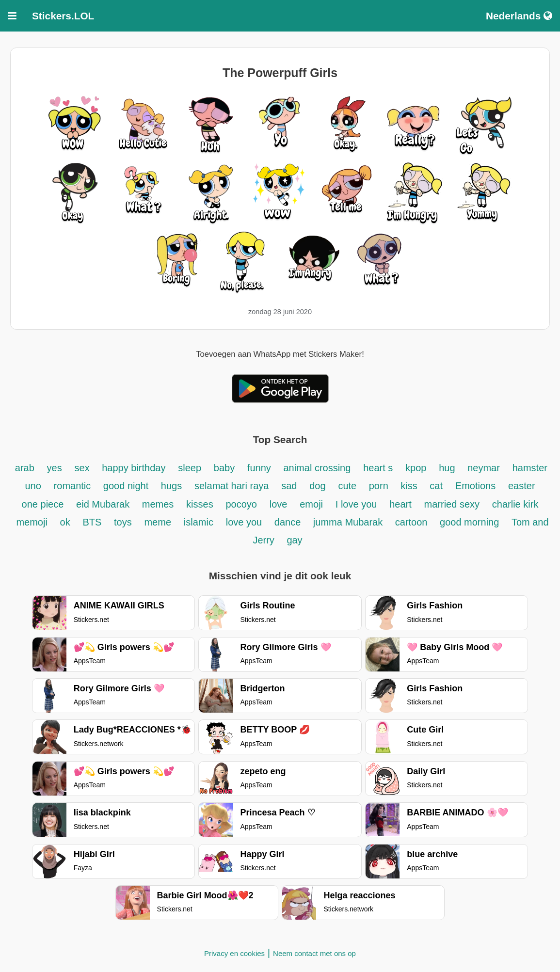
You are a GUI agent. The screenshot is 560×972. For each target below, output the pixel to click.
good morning (471, 522)
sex (84, 468)
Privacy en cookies (234, 953)
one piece (43, 504)
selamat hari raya (232, 486)
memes (158, 504)
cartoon (413, 522)
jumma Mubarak (349, 522)
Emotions (475, 486)
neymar (484, 468)
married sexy (452, 504)
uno (33, 486)
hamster (530, 468)
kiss (410, 486)
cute (348, 486)
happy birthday (134, 468)
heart (400, 504)
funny (260, 468)
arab (25, 468)
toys (123, 522)
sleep (190, 468)
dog (317, 486)
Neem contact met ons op (314, 953)
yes (55, 468)
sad (289, 486)
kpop (416, 468)
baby (224, 468)
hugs (171, 486)
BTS (94, 522)
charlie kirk (515, 504)
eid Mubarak (104, 504)
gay (294, 540)
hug (448, 468)
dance (289, 522)
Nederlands (519, 16)
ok (65, 522)
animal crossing (317, 468)
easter (522, 486)
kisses (200, 504)
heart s (378, 468)
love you (245, 522)
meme (158, 522)
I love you (356, 504)
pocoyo (241, 504)
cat (436, 486)
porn (380, 486)
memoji (32, 522)
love (279, 504)
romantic (74, 486)
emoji (311, 504)
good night (127, 486)
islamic (199, 522)
